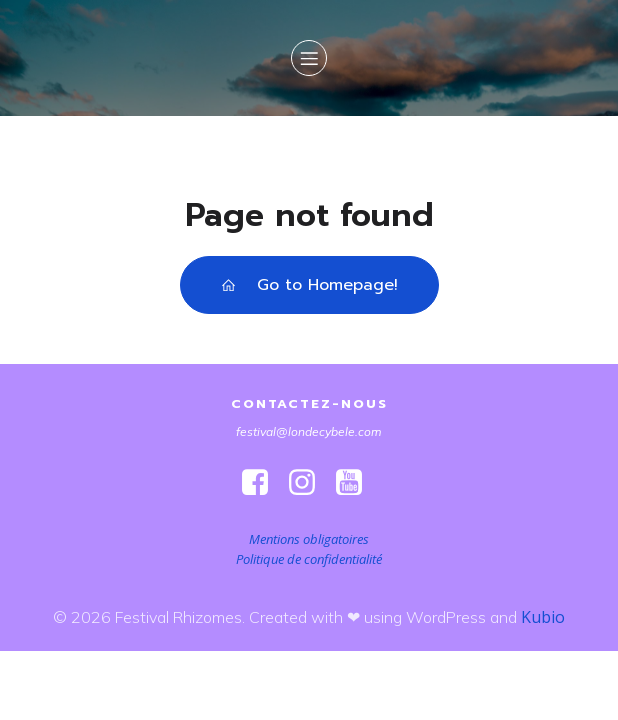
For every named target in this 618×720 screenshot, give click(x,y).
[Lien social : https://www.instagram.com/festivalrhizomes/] (309, 483)
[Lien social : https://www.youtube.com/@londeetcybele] (356, 483)
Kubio (543, 617)
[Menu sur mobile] (309, 58)
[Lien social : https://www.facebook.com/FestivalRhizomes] (262, 483)
